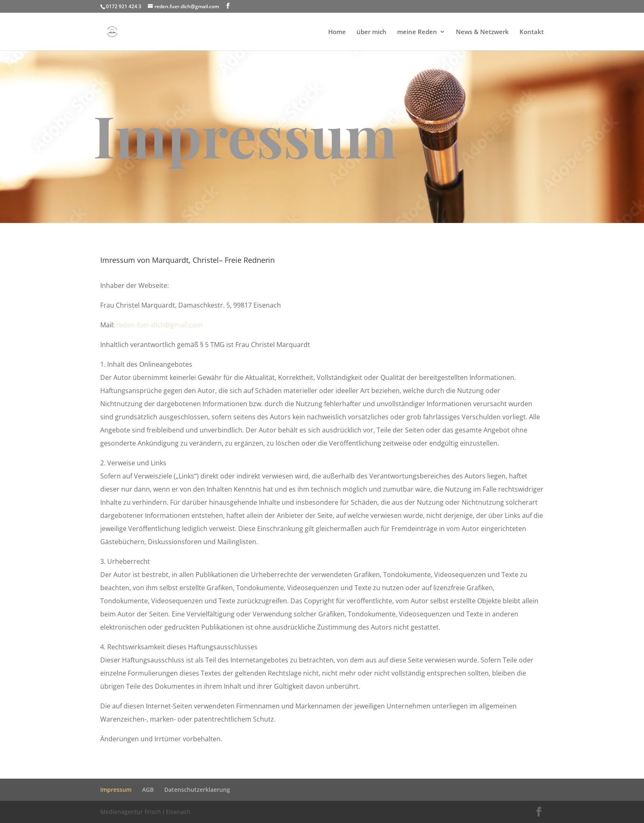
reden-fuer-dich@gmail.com (159, 325)
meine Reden (417, 32)
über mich (371, 32)
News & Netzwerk (482, 32)
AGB (148, 790)
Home (337, 32)
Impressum (116, 790)
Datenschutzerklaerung (197, 790)
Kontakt (532, 32)
